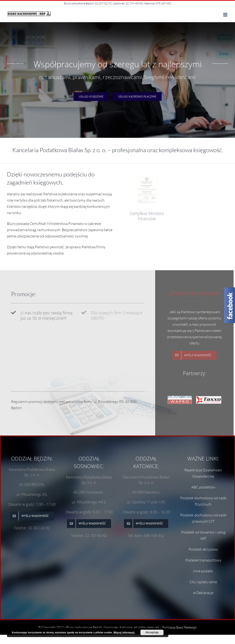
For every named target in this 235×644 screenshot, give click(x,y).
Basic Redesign (187, 627)
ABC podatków (203, 487)
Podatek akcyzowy (203, 549)
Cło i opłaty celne (203, 582)
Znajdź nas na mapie (191, 293)
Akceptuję (152, 632)
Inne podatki (203, 571)
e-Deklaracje (203, 593)
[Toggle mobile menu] (226, 15)
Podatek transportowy (203, 560)
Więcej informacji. (124, 632)
